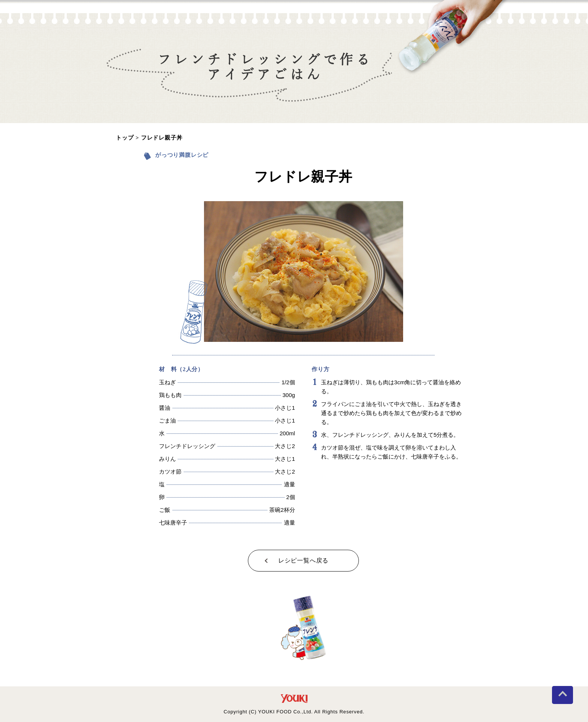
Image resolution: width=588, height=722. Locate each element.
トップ (125, 138)
